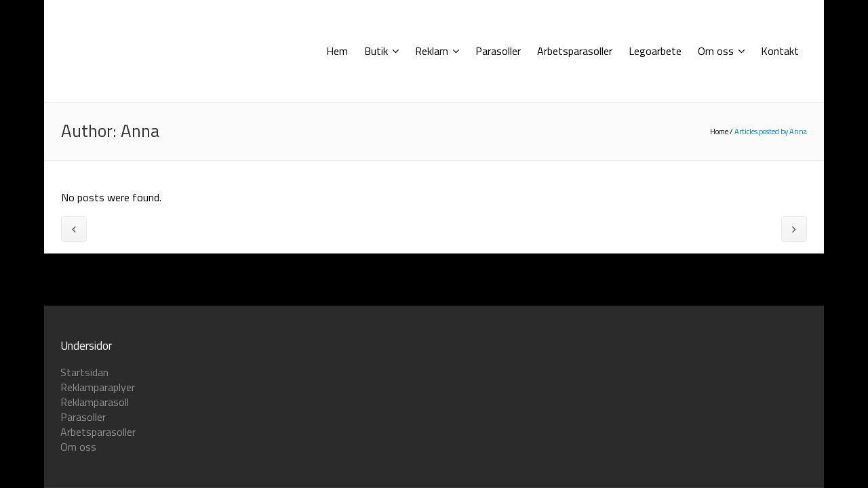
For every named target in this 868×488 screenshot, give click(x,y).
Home (719, 131)
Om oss (78, 447)
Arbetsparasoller (98, 432)
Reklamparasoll (95, 402)
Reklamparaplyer (98, 387)
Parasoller (83, 417)
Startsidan (84, 372)
